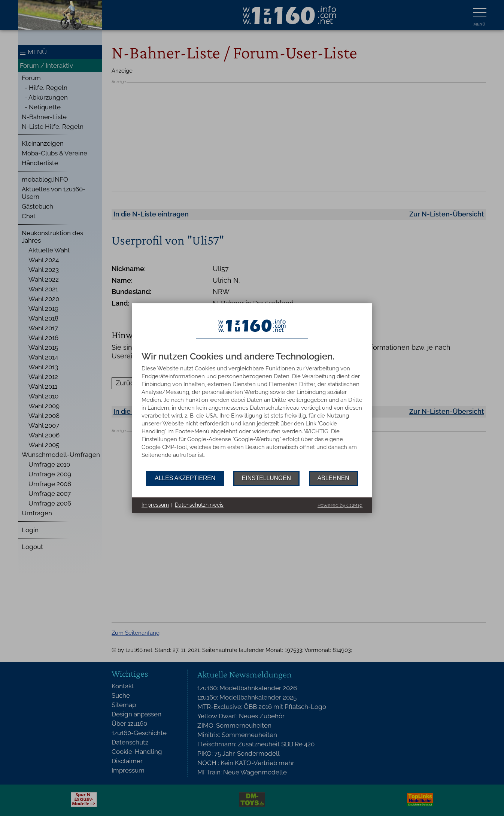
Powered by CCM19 (340, 505)
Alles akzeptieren (185, 478)
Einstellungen (266, 478)
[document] (252, 411)
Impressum (155, 505)
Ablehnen (333, 478)
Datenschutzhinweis (199, 505)
